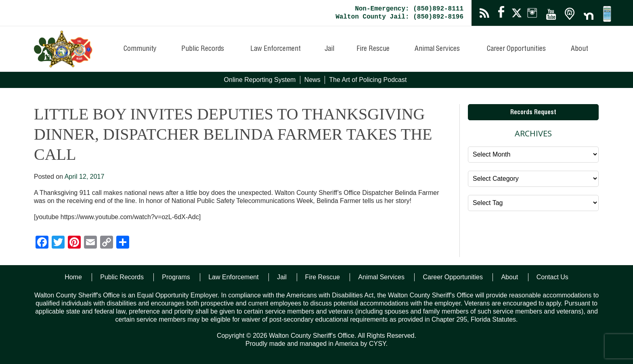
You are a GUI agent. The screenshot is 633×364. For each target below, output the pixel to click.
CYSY (377, 344)
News (312, 80)
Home (73, 277)
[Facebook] (42, 243)
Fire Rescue (373, 49)
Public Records (203, 49)
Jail (329, 49)
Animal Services (437, 49)
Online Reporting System (260, 80)
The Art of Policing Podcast (368, 80)
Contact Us (552, 277)
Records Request (533, 113)
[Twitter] (58, 243)
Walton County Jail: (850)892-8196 (399, 17)
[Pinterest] (74, 243)
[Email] (90, 243)
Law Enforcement (276, 49)
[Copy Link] (107, 243)
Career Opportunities (516, 49)
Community (140, 49)
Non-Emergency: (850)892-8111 (409, 9)
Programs (176, 277)
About (580, 49)
